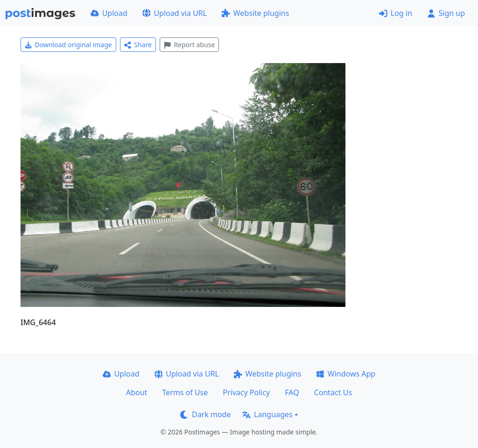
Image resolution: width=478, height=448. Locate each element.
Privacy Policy (246, 392)
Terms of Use (185, 392)
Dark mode (205, 414)
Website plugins (255, 13)
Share (138, 45)
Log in (396, 13)
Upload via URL (175, 13)
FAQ (292, 392)
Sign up (446, 13)
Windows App (346, 374)
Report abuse (189, 45)
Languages (267, 414)
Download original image (68, 45)
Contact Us (333, 392)
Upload (109, 13)
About (137, 392)
